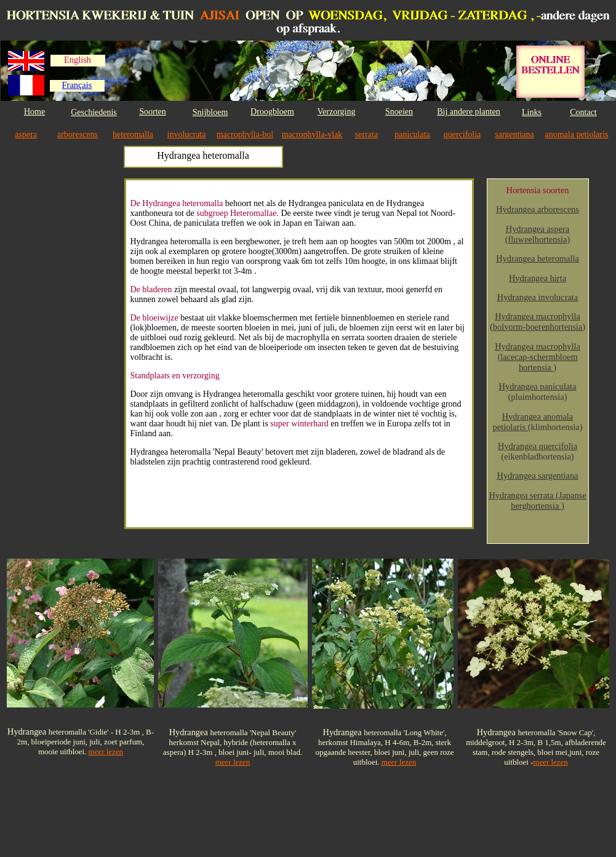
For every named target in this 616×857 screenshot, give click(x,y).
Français (77, 85)
